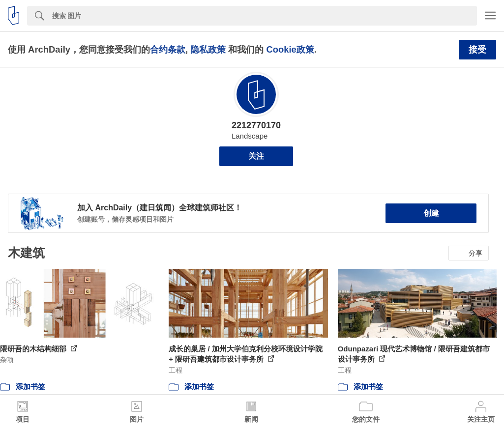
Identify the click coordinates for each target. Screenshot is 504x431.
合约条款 (168, 49)
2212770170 (256, 125)
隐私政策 (208, 49)
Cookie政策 (290, 49)
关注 (256, 156)
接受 (477, 50)
